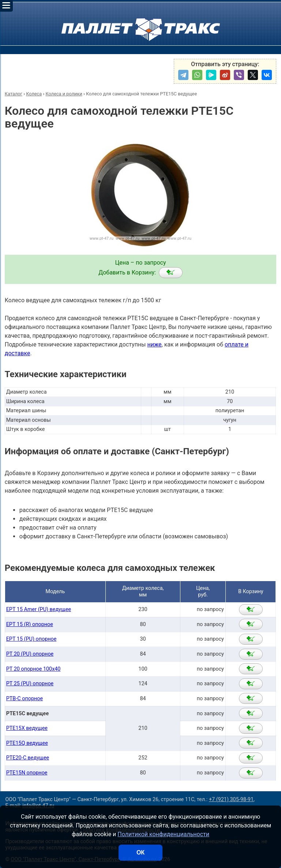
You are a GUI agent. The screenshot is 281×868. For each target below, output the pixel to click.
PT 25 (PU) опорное (30, 684)
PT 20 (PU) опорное (30, 654)
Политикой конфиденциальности (163, 834)
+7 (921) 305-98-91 (231, 799)
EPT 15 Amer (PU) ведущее (39, 609)
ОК (140, 852)
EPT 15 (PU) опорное (31, 639)
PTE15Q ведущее (27, 743)
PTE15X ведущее (27, 728)
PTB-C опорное (25, 699)
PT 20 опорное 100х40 (33, 669)
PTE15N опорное (27, 773)
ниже (154, 344)
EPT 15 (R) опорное (30, 624)
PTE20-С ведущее (28, 758)
